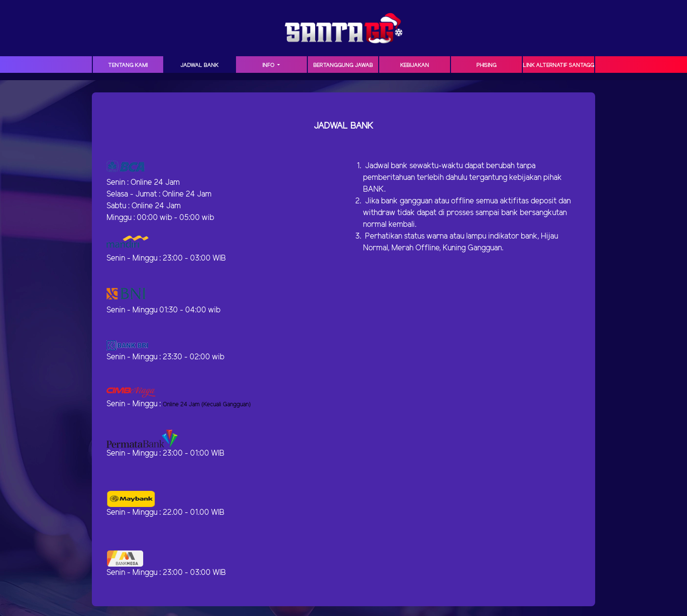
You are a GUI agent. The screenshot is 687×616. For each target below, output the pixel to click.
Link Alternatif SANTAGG (558, 66)
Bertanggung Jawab (343, 66)
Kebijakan (415, 66)
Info (269, 66)
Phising (486, 66)
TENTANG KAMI (128, 66)
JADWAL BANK (199, 66)
